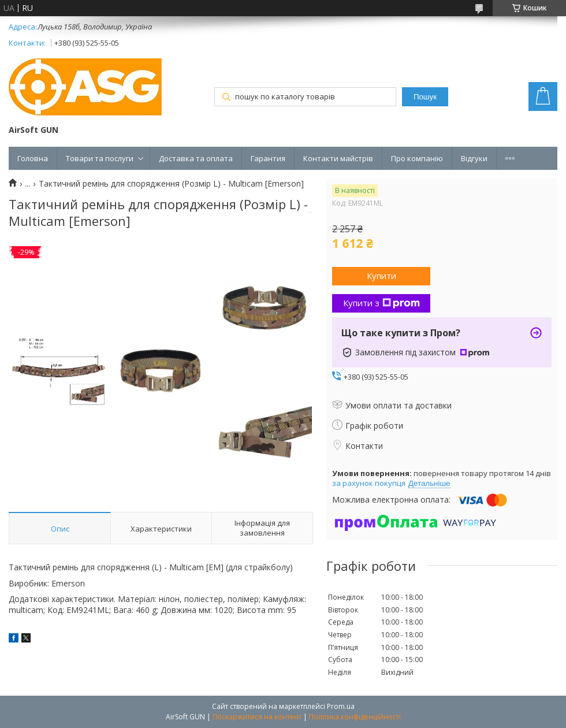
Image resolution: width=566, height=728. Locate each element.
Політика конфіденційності (355, 717)
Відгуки (474, 158)
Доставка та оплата (196, 158)
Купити (381, 276)
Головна (33, 158)
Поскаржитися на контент (257, 717)
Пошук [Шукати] (425, 97)
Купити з (381, 303)
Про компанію (417, 158)
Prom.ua (341, 706)
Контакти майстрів (338, 158)
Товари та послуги (100, 158)
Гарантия (268, 158)
